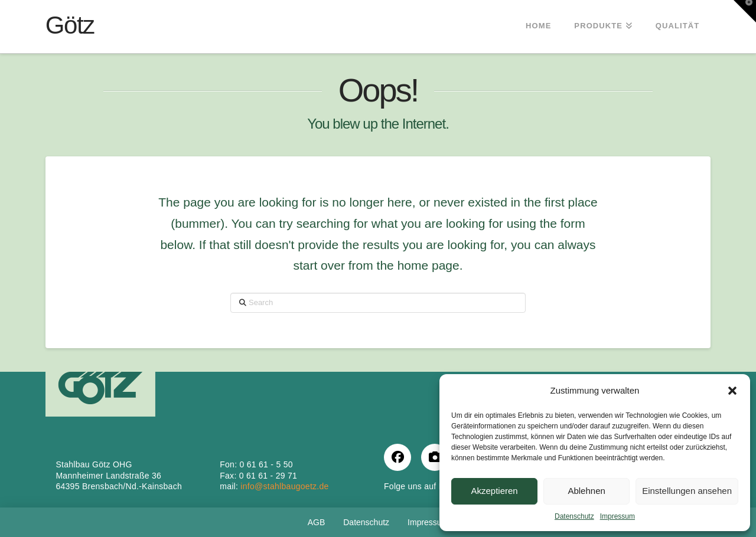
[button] (732, 391)
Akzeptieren (494, 491)
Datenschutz (574, 516)
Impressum (617, 516)
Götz (70, 25)
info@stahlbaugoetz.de (284, 486)
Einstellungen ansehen (687, 491)
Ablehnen (586, 491)
